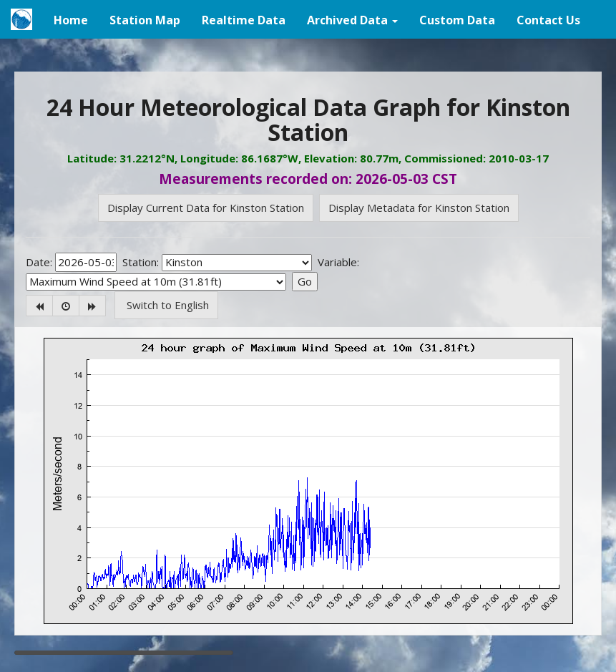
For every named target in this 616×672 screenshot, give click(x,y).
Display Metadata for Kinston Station (419, 208)
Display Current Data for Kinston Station (206, 208)
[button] (352, 19)
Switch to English (166, 305)
